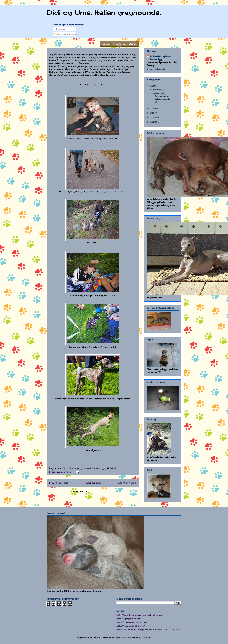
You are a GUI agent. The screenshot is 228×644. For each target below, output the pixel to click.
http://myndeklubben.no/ (131, 626)
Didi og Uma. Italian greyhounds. (104, 12)
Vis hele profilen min (156, 69)
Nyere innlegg (59, 483)
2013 (153, 86)
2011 (153, 113)
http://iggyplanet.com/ (129, 619)
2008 (153, 122)
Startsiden (93, 483)
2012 (153, 108)
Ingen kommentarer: (61, 472)
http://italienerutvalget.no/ (132, 622)
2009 (153, 117)
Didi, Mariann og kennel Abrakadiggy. (161, 58)
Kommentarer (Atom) (100, 491)
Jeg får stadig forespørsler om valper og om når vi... (161, 98)
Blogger (146, 638)
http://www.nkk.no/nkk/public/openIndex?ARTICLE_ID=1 (149, 629)
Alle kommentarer (65, 34)
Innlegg (59, 29)
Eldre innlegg (127, 483)
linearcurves (122, 638)
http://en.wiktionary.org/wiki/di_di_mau (139, 615)
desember (158, 90)
